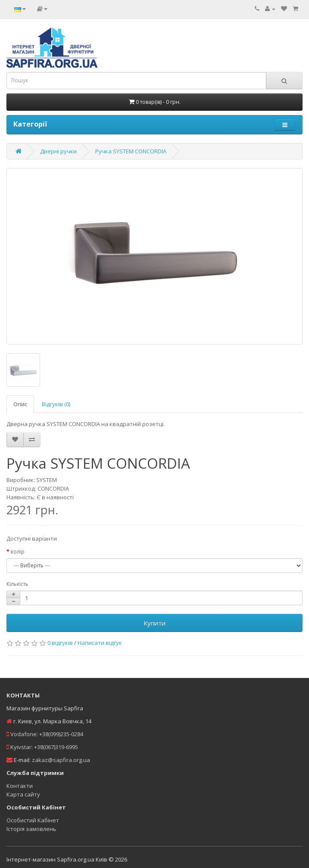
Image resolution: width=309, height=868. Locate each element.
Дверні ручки (58, 151)
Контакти (20, 786)
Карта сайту (23, 794)
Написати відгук (100, 643)
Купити (154, 623)
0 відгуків (60, 643)
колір (18, 552)
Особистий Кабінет (33, 820)
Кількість (17, 584)
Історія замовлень (31, 829)
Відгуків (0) (56, 404)
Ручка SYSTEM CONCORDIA (131, 151)
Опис (20, 404)
